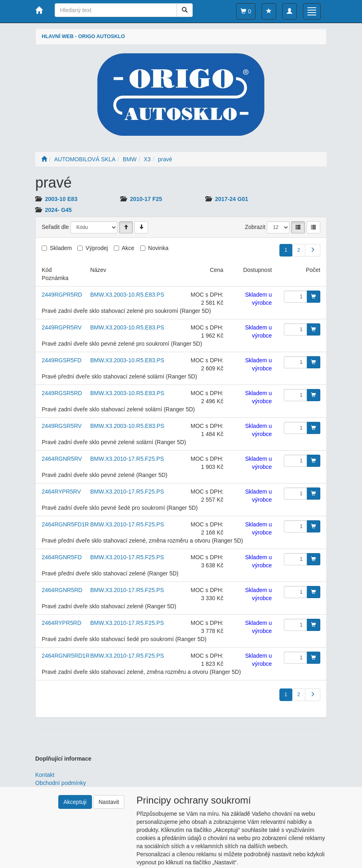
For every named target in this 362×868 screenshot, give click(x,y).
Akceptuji (75, 802)
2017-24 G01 (232, 199)
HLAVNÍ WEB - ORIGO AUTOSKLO (83, 36)
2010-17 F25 (146, 199)
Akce (128, 248)
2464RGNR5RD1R (66, 656)
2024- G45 (58, 210)
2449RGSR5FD (62, 360)
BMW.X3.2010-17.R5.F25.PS (127, 459)
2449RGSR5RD (62, 393)
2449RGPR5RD (62, 295)
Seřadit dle (55, 227)
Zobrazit (255, 227)
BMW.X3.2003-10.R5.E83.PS (127, 295)
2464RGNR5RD (62, 590)
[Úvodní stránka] (44, 159)
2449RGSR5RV (62, 426)
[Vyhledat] (185, 10)
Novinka (159, 248)
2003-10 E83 (61, 199)
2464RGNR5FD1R (65, 524)
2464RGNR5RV (62, 459)
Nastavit (109, 802)
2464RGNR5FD (62, 557)
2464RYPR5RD (62, 623)
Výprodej (97, 248)
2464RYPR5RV (61, 492)
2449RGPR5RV (62, 327)
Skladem (61, 248)
